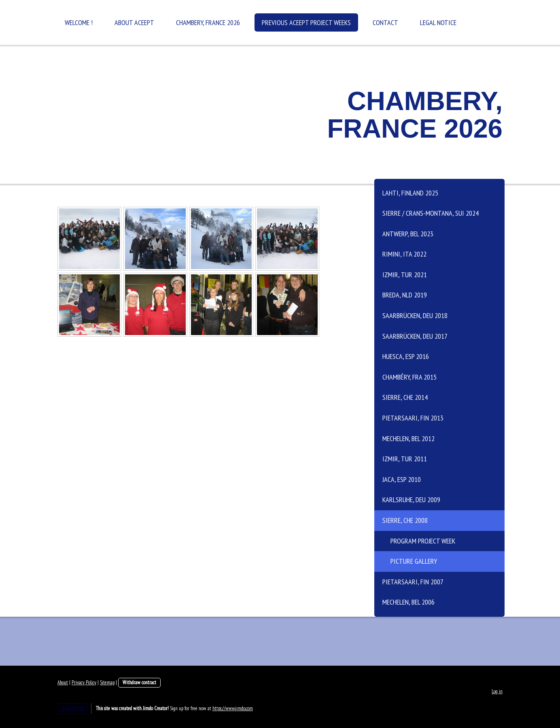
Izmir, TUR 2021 (405, 275)
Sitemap (107, 682)
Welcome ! (79, 22)
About (63, 682)
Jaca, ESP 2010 (402, 479)
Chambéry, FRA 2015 (409, 377)
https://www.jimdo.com (233, 708)
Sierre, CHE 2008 (405, 520)
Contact (385, 22)
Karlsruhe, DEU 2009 (411, 500)
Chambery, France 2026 (208, 22)
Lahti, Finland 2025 (410, 193)
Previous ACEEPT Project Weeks (306, 22)
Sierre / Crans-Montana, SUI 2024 (431, 213)
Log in (497, 691)
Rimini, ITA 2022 (404, 254)
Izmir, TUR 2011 (405, 459)
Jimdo (72, 709)
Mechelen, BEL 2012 (408, 438)
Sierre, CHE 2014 (405, 397)
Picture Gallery (414, 561)
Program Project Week (423, 541)
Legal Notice (438, 22)
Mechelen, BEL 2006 (408, 602)
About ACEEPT (134, 22)
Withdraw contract (139, 682)
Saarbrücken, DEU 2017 (415, 336)
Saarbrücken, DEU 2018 (415, 315)
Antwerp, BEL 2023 (408, 234)
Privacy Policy (84, 682)
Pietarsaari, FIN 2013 (413, 418)
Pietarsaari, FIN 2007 (413, 582)
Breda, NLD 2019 (405, 295)
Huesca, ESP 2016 (406, 356)
